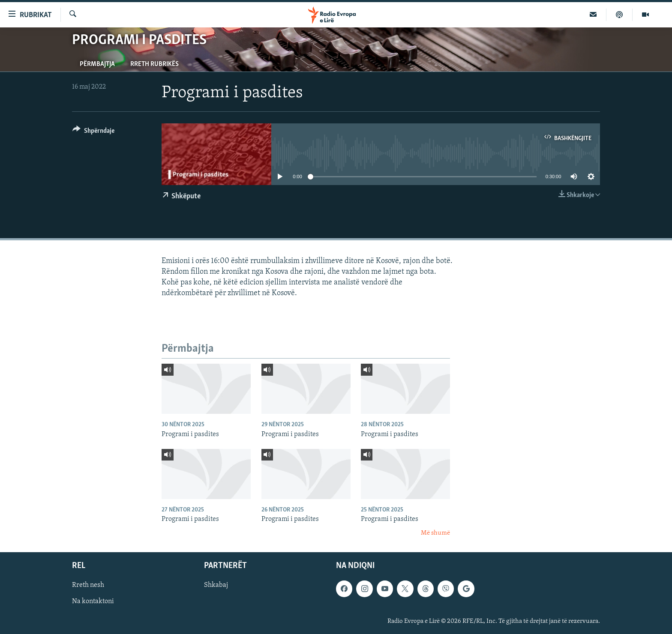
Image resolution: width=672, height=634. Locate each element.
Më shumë (435, 533)
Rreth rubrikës (154, 64)
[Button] (93, 132)
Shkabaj (216, 585)
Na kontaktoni (93, 601)
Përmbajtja (97, 64)
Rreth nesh (88, 585)
